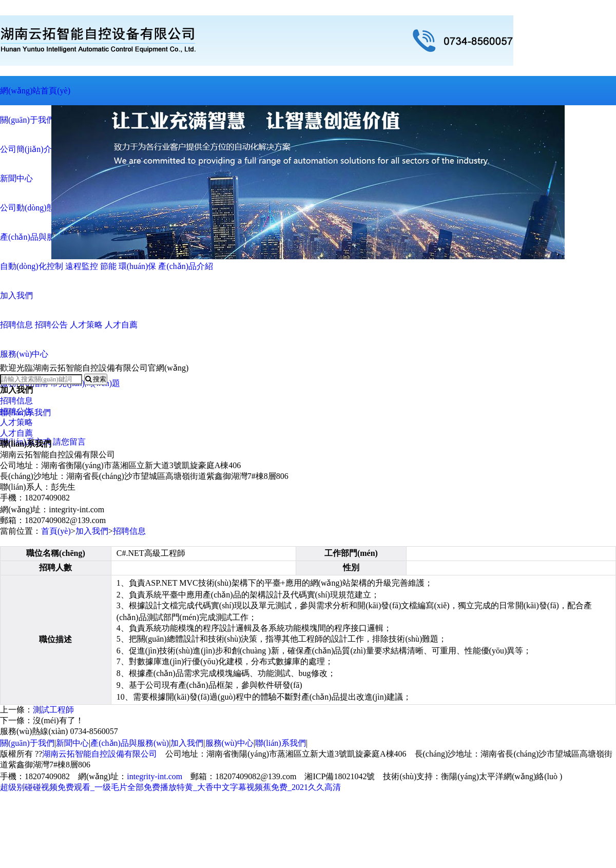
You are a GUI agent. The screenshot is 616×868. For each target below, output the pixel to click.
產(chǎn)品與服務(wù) (130, 743)
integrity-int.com (155, 776)
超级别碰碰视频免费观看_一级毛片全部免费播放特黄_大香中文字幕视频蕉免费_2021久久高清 (170, 787)
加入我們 (92, 531)
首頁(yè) (56, 531)
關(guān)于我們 (27, 743)
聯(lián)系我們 (281, 743)
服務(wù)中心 (229, 743)
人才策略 (16, 422)
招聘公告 (16, 411)
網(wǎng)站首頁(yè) (35, 91)
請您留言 (69, 442)
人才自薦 (16, 433)
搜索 (96, 379)
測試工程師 (53, 710)
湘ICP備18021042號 (340, 776)
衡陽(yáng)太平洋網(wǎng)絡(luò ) (502, 776)
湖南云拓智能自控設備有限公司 (100, 754)
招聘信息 (16, 401)
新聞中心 (72, 743)
